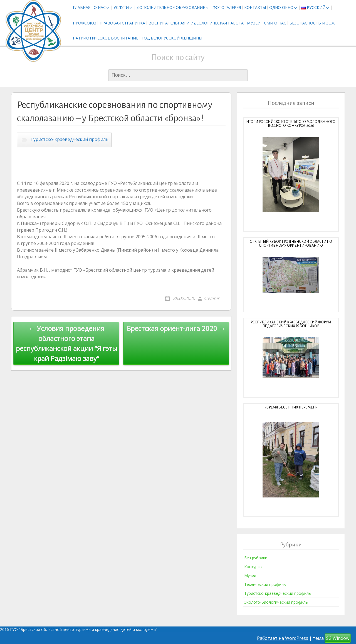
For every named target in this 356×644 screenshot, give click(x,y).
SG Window (338, 638)
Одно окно (281, 7)
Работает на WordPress (283, 638)
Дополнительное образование (171, 7)
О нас (100, 7)
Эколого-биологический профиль (276, 602)
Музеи (254, 23)
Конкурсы (253, 567)
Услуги (121, 7)
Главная (82, 7)
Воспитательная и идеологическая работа (196, 23)
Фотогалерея (227, 7)
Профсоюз (85, 23)
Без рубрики (256, 558)
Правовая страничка (122, 23)
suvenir (212, 298)
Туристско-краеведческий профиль (69, 139)
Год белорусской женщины (172, 38)
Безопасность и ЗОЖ (312, 23)
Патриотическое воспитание (106, 38)
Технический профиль (265, 584)
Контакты (255, 7)
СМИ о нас (275, 23)
